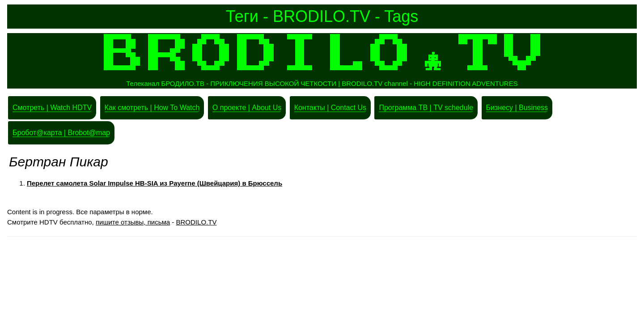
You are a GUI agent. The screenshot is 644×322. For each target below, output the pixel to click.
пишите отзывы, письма (133, 222)
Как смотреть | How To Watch (152, 108)
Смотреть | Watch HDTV (52, 108)
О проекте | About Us (247, 108)
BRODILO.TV (197, 222)
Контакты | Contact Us (330, 108)
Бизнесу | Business (517, 108)
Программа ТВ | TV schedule (426, 108)
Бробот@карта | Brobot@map (61, 133)
